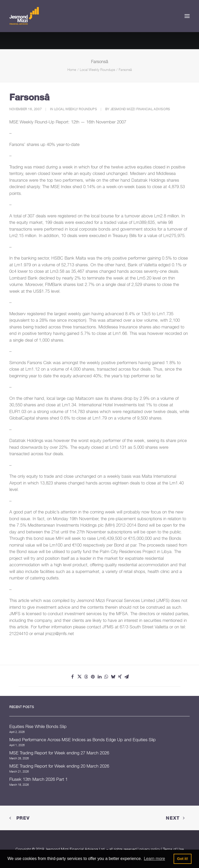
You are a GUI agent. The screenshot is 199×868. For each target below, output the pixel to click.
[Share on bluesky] (113, 677)
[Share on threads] (86, 677)
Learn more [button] (154, 859)
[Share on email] (126, 677)
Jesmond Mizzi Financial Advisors (140, 109)
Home (72, 70)
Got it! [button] (182, 859)
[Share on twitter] (79, 677)
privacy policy (150, 849)
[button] (187, 16)
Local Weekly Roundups (97, 70)
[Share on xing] (120, 677)
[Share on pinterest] (93, 677)
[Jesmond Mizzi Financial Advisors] (24, 16)
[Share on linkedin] (99, 677)
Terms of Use (173, 849)
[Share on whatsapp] (106, 677)
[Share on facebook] (73, 677)
